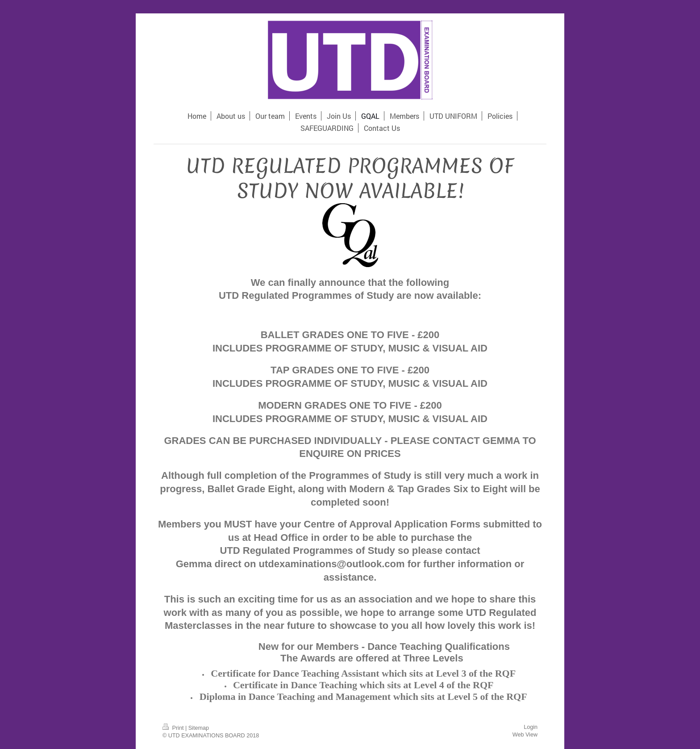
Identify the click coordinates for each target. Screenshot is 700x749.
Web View (525, 735)
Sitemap (199, 728)
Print (174, 728)
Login (531, 727)
